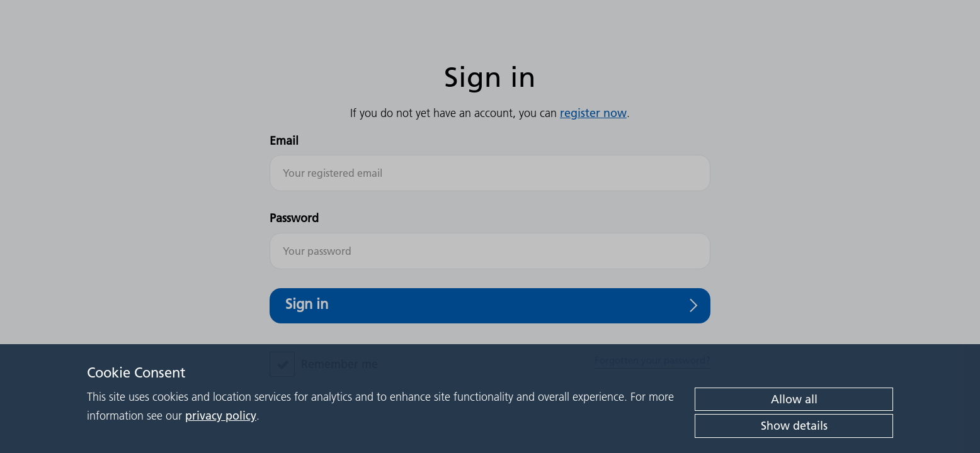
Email (284, 141)
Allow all (794, 399)
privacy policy (221, 416)
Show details (794, 426)
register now (593, 113)
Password (294, 218)
